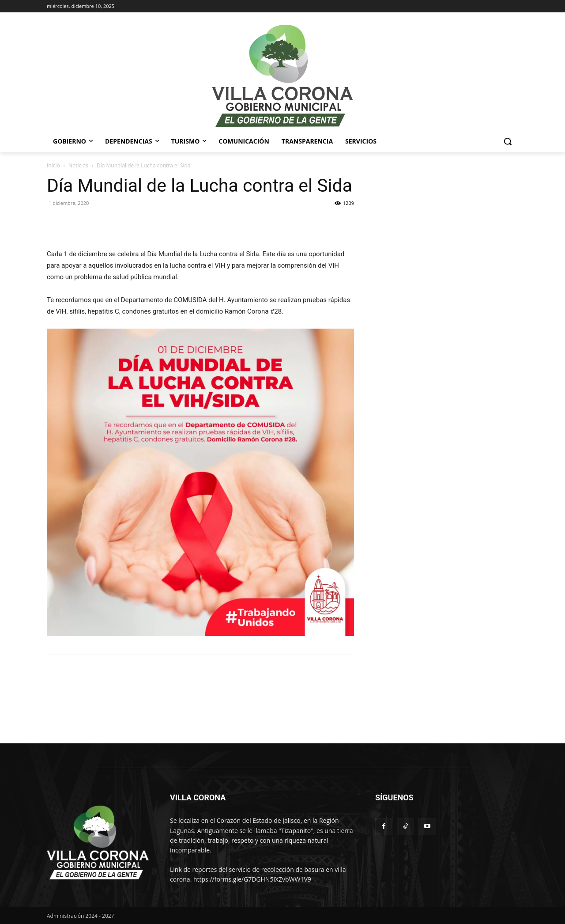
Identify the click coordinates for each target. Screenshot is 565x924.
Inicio (53, 165)
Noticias (78, 165)
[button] (508, 141)
